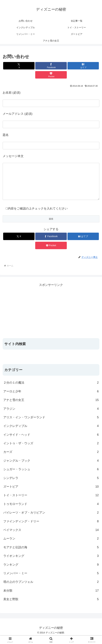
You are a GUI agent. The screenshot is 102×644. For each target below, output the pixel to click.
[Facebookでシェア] (51, 66)
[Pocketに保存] (51, 75)
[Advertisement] (51, 317)
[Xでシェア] (19, 66)
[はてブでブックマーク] (83, 66)
